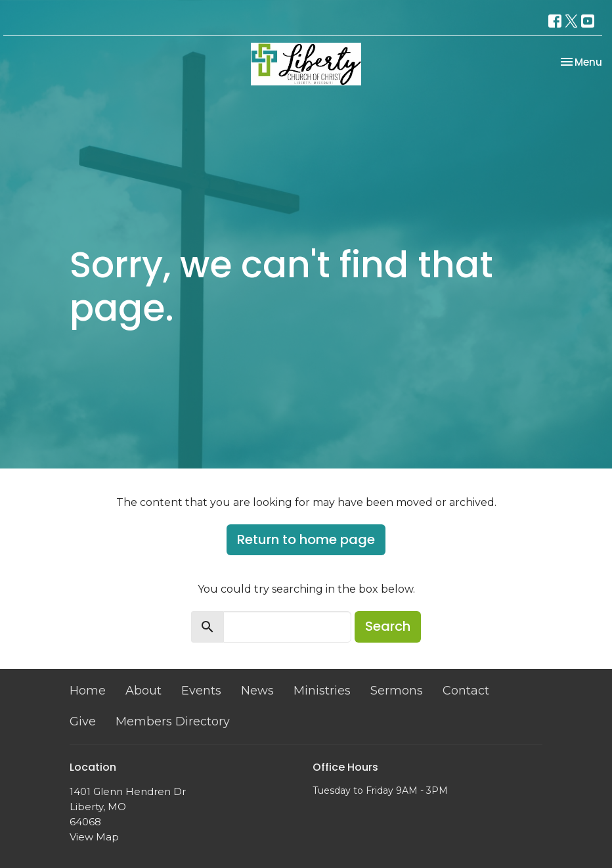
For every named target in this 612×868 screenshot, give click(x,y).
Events (201, 691)
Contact (466, 691)
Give (83, 721)
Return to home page (306, 539)
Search (388, 626)
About (143, 691)
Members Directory (173, 721)
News (257, 691)
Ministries (322, 691)
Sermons (397, 691)
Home (88, 691)
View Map (94, 837)
